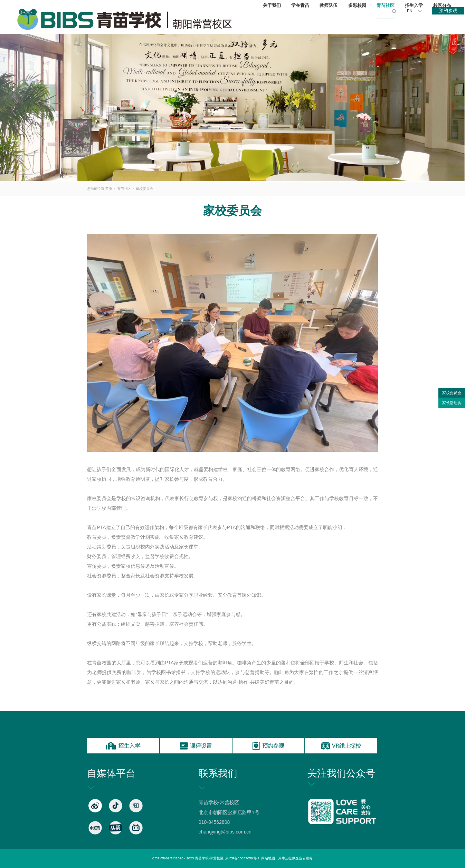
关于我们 (274, 21)
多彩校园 (359, 21)
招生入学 (416, 21)
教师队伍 (330, 21)
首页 (109, 189)
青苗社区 (387, 21)
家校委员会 (144, 189)
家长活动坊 (452, 403)
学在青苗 (302, 21)
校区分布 (444, 21)
